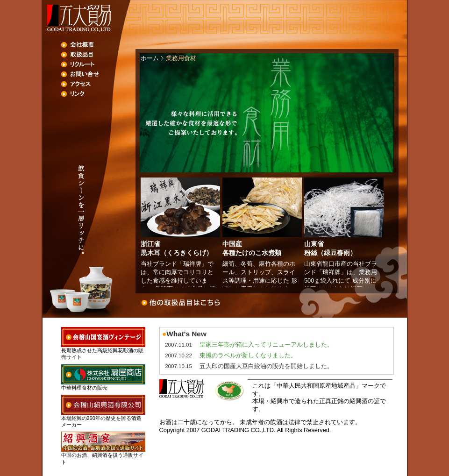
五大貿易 (79, 18)
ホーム (150, 58)
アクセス (99, 84)
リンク (99, 94)
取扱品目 (99, 55)
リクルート (99, 64)
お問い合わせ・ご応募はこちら (269, 302)
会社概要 (99, 45)
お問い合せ (99, 74)
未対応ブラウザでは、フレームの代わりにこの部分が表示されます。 (267, 232)
